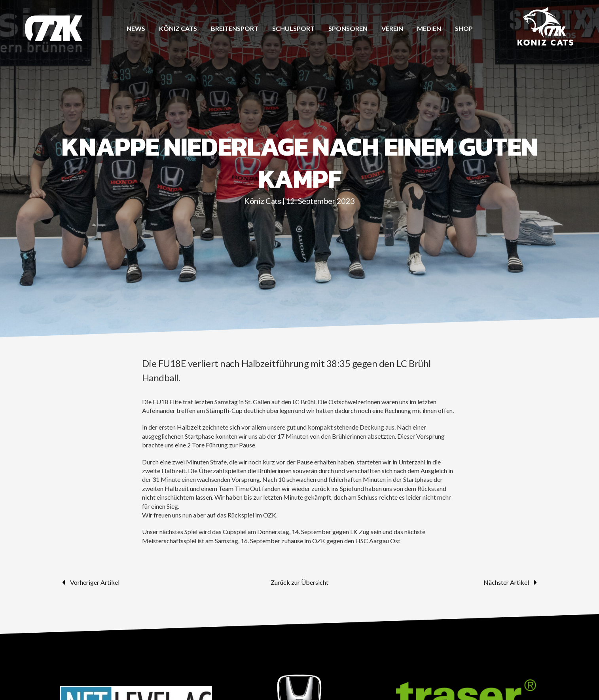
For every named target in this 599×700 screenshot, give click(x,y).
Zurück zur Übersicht (299, 582)
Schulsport (293, 28)
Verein (392, 28)
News (136, 28)
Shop (464, 28)
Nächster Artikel (511, 582)
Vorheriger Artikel (90, 582)
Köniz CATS (178, 28)
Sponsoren (348, 28)
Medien (429, 28)
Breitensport (235, 28)
